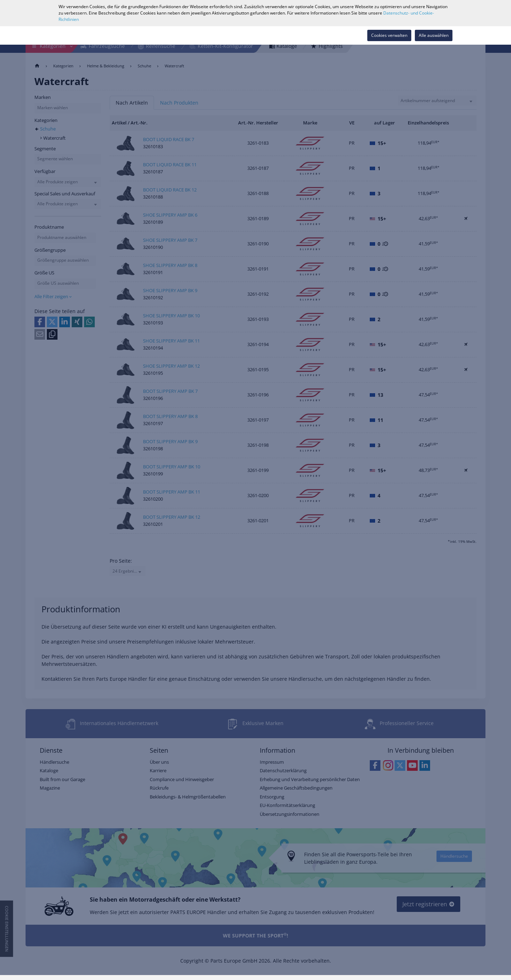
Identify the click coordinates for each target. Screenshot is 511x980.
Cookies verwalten (389, 35)
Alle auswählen (434, 35)
